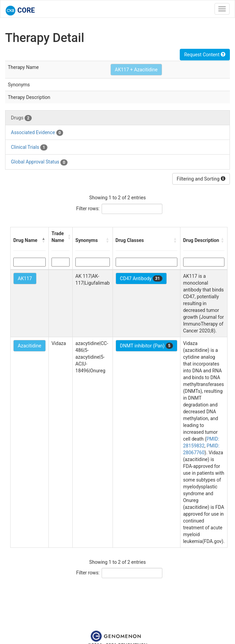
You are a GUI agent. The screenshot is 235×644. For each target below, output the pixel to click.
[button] (44, 240)
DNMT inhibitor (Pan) (146, 346)
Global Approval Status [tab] (39, 162)
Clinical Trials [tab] (29, 147)
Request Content (205, 55)
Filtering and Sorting (201, 179)
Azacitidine (30, 346)
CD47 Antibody (141, 278)
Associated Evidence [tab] (37, 133)
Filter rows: (88, 209)
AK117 (25, 278)
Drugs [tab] (21, 118)
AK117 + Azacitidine (136, 70)
